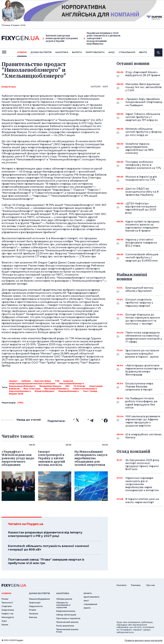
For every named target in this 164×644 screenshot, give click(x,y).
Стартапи (7, 606)
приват (13, 381)
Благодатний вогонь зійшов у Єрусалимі (139, 290)
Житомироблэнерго (56, 389)
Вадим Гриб (16, 394)
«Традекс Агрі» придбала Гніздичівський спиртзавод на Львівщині (144, 102)
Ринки (5, 599)
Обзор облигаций (66, 615)
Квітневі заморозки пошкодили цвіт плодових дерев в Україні (60, 38)
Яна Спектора (32, 389)
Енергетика (9, 87)
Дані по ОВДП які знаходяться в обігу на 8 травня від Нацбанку (142, 192)
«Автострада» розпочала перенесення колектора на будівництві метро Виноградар (144, 370)
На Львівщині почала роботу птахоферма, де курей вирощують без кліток (141, 403)
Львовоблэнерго (69, 391)
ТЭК (57, 381)
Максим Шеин (43, 381)
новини (22, 52)
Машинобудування (39, 599)
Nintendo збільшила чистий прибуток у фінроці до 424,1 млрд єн (143, 132)
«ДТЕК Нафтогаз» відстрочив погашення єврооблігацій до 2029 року (141, 208)
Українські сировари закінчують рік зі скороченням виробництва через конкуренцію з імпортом (142, 484)
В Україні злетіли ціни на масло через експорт (142, 501)
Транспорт (35, 603)
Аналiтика (62, 52)
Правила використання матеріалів (143, 640)
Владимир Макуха (50, 386)
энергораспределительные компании (32, 383)
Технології (7, 603)
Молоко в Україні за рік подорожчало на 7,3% (141, 178)
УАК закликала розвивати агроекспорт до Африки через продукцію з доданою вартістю (143, 421)
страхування (127, 52)
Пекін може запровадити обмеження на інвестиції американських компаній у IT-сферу (144, 337)
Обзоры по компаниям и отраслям (63, 605)
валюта (77, 52)
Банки (5, 625)
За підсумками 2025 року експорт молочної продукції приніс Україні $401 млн (142, 465)
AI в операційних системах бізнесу (143, 436)
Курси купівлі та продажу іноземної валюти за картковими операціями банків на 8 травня (142, 226)
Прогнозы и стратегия (68, 618)
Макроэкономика (66, 611)
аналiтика (63, 593)
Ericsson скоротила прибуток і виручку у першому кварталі (139, 303)
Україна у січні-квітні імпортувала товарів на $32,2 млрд (141, 243)
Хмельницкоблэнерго (22, 386)
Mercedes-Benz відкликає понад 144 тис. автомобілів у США (143, 87)
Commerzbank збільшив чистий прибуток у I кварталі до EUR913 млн (142, 257)
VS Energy (79, 386)
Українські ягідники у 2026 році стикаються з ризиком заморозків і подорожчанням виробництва (102, 38)
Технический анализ (67, 622)
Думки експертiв (41, 52)
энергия (68, 381)
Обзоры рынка (64, 599)
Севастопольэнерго (85, 389)
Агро (4, 621)
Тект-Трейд (90, 391)
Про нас (151, 585)
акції (112, 52)
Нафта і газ (7, 614)
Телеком (34, 614)
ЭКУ (67, 386)
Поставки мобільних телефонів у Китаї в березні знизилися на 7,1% (143, 165)
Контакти (122, 585)
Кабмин (26, 381)
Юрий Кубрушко (45, 391)
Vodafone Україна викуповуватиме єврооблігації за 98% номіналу (139, 148)
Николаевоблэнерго (72, 383)
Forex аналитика (65, 626)
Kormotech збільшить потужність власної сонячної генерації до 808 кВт (49, 548)
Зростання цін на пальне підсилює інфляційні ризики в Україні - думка (142, 354)
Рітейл (33, 610)
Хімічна (33, 617)
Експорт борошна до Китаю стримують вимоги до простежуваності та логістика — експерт (143, 319)
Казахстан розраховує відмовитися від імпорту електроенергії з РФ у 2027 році (45, 534)
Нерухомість (36, 606)
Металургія (8, 617)
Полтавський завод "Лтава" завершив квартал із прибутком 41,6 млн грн (46, 561)
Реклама (136, 585)
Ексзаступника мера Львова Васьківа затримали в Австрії (139, 387)
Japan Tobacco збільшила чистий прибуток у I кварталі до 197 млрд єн (143, 117)
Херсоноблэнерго (20, 391)
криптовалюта (95, 52)
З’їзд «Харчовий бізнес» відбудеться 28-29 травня (143, 74)
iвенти (143, 52)
